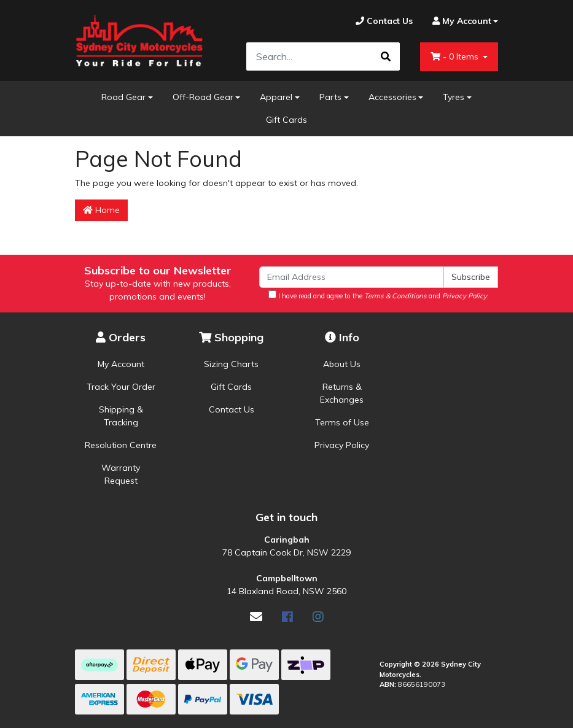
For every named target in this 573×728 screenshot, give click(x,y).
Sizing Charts (231, 364)
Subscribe (471, 277)
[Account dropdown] (461, 21)
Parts (330, 97)
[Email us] (256, 617)
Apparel (276, 97)
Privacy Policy (342, 445)
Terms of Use (342, 422)
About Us (342, 364)
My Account (121, 364)
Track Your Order (121, 387)
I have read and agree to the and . (379, 295)
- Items (456, 56)
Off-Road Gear (203, 97)
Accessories (392, 97)
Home (101, 210)
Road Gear (123, 97)
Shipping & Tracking (121, 416)
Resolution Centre (121, 445)
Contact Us (232, 409)
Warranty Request (121, 474)
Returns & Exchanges (342, 393)
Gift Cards (286, 120)
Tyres (454, 97)
